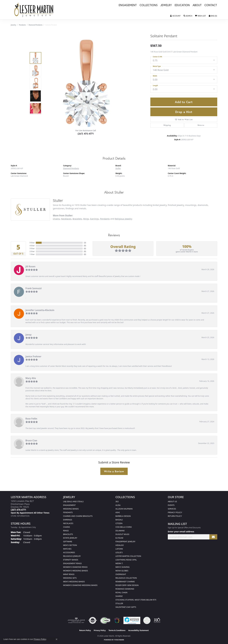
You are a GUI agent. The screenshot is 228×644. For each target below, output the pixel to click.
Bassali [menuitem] (119, 520)
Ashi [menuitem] (118, 512)
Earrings (94, 219)
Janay (28, 335)
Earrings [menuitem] (68, 520)
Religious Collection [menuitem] (126, 578)
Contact (211, 5)
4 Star (32, 246)
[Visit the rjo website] (157, 620)
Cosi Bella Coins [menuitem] (124, 527)
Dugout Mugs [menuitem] (122, 534)
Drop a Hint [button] (184, 112)
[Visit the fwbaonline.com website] (105, 620)
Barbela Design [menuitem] (123, 516)
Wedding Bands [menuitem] (71, 509)
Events (171, 505)
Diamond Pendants (36, 25)
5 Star (32, 243)
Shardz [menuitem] (119, 596)
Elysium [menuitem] (119, 538)
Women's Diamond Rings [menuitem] (75, 567)
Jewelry (166, 5)
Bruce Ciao (31, 440)
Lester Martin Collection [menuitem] (128, 556)
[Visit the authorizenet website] (93, 620)
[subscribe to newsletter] (213, 537)
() (85, 243)
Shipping (167, 125)
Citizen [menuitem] (119, 523)
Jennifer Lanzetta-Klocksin (40, 310)
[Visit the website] (117, 620)
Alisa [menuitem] (118, 505)
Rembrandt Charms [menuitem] (125, 582)
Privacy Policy (175, 512)
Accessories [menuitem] (69, 552)
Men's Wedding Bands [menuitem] (74, 582)
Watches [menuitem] (67, 549)
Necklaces (66, 219)
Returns (201, 125)
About (197, 5)
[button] (175, 16)
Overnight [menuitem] (121, 574)
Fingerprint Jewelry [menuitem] (125, 541)
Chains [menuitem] (67, 527)
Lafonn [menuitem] (119, 549)
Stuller (118, 168)
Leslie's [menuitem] (119, 552)
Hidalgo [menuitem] (120, 545)
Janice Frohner (33, 356)
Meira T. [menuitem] (119, 563)
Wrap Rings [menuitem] (69, 574)
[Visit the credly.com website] (147, 620)
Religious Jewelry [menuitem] (72, 556)
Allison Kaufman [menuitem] (124, 509)
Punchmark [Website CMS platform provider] (119, 640)
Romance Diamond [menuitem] (125, 589)
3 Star (32, 248)
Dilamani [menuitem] (120, 531)
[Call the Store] (18, 510)
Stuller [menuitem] (119, 603)
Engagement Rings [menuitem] (72, 563)
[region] (86, 83)
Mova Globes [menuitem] (122, 571)
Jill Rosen (30, 266)
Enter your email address (181, 531)
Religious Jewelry (124, 219)
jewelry (13, 25)
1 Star (32, 254)
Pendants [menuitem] (68, 512)
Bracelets (77, 219)
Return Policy (175, 516)
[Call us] (30, 513)
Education (182, 5)
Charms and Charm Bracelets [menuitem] (78, 516)
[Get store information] (20, 516)
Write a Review (114, 471)
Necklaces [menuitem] (68, 523)
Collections (149, 5)
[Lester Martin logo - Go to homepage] (34, 10)
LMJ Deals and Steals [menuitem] (73, 501)
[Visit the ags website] (76, 620)
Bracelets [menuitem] (68, 534)
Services (172, 509)
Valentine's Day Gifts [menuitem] (126, 607)
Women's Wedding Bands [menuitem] (75, 571)
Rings (86, 219)
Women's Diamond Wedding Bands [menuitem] (80, 585)
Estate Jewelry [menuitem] (70, 538)
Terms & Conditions (117, 630)
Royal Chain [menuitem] (121, 592)
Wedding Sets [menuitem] (70, 578)
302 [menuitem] (117, 501)
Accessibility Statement (138, 630)
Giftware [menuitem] (68, 541)
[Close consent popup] (57, 639)
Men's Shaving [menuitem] (123, 567)
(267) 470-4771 (86, 134)
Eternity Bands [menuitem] (71, 560)
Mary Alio (31, 378)
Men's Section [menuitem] (70, 545)
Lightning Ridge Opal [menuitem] (126, 560)
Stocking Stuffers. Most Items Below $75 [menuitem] (136, 600)
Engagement (128, 5)
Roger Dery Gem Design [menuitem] (127, 585)
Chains (56, 219)
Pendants (22, 25)
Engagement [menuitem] (69, 505)
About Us (172, 501)
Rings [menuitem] (66, 531)
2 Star (32, 251)
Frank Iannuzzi (34, 288)
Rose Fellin (31, 419)
